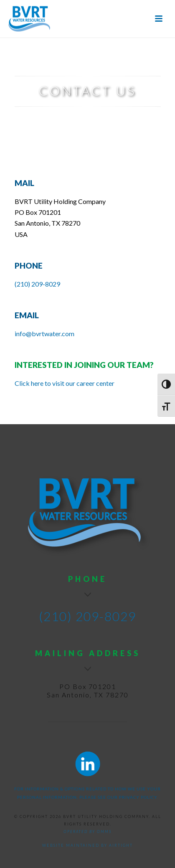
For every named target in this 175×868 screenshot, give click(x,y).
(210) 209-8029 (37, 284)
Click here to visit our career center (65, 383)
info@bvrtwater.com (44, 333)
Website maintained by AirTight (87, 845)
